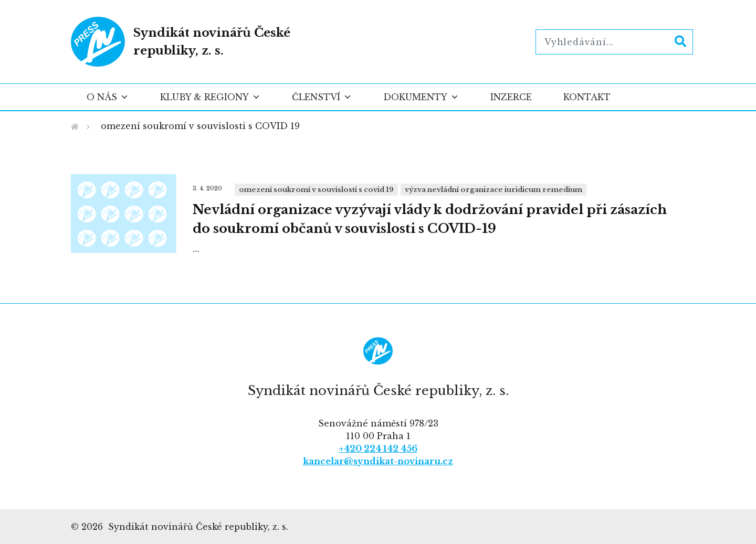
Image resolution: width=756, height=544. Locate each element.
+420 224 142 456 (378, 449)
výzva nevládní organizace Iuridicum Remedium (493, 190)
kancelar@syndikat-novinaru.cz (378, 461)
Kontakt (587, 97)
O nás (108, 97)
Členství (322, 97)
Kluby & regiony (210, 97)
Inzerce (511, 97)
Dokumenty (421, 97)
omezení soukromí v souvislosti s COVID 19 (316, 190)
